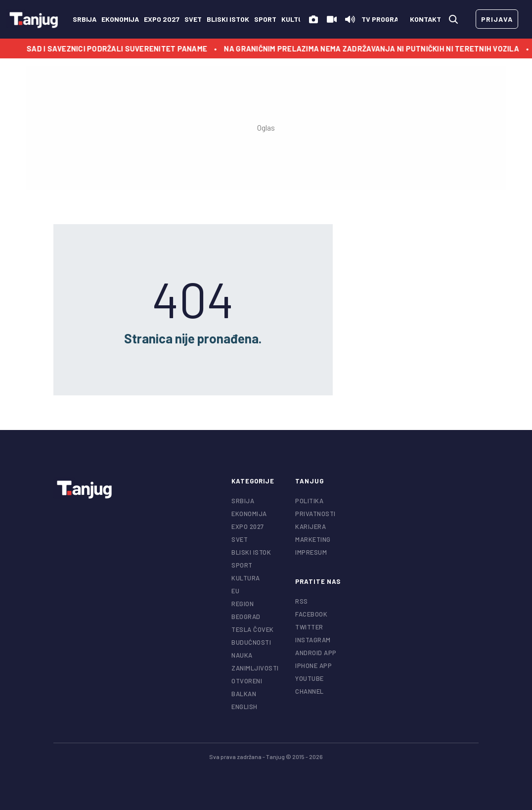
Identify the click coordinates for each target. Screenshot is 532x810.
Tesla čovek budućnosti (253, 636)
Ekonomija (120, 19)
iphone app (313, 666)
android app (316, 653)
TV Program (382, 19)
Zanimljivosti (255, 668)
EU (235, 591)
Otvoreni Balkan (247, 687)
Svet (193, 19)
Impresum (311, 552)
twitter (309, 627)
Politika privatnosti (315, 507)
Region (243, 604)
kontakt (425, 19)
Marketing (313, 539)
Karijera (310, 526)
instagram (313, 640)
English (244, 707)
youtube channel (310, 685)
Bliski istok (228, 19)
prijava (497, 19)
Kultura (296, 19)
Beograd (246, 617)
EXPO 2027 (162, 19)
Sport (265, 19)
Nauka (242, 655)
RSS (302, 601)
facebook (311, 614)
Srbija (85, 19)
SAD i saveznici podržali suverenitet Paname (121, 48)
